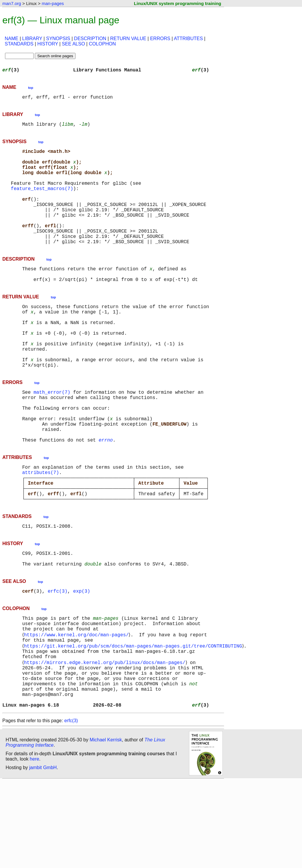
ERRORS (160, 39)
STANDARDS (19, 44)
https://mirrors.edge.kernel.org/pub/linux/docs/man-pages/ (106, 740)
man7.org (12, 3)
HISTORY (48, 44)
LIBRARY (32, 39)
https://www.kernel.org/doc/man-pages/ (77, 707)
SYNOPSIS (58, 39)
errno (106, 494)
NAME (12, 39)
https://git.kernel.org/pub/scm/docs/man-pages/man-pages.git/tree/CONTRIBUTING (134, 720)
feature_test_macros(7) (42, 201)
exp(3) (82, 659)
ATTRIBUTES (188, 39)
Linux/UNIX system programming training (178, 3)
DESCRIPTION (90, 39)
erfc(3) (58, 659)
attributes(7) (41, 529)
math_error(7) (52, 436)
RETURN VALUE (128, 39)
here (35, 846)
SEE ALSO (73, 44)
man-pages (53, 3)
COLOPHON (102, 44)
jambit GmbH (43, 854)
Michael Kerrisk (106, 827)
